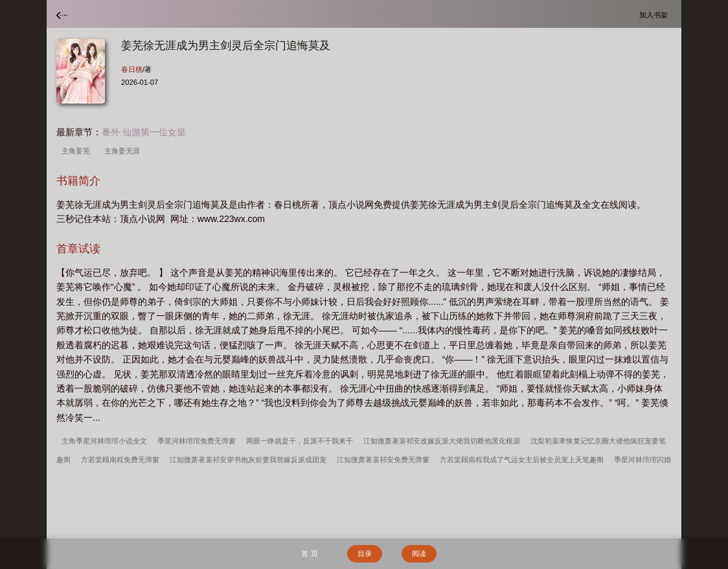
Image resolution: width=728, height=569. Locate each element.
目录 (365, 553)
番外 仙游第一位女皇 (144, 132)
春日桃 (132, 69)
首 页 (309, 553)
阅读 (419, 553)
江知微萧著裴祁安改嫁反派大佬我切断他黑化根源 (442, 441)
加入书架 (655, 15)
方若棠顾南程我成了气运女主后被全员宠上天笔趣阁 (522, 460)
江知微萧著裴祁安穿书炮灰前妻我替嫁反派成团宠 (248, 460)
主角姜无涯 (124, 151)
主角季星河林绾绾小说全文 (104, 441)
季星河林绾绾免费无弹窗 (197, 441)
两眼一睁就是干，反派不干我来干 (300, 441)
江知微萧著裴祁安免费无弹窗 (383, 460)
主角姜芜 (78, 151)
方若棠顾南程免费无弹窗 (120, 460)
